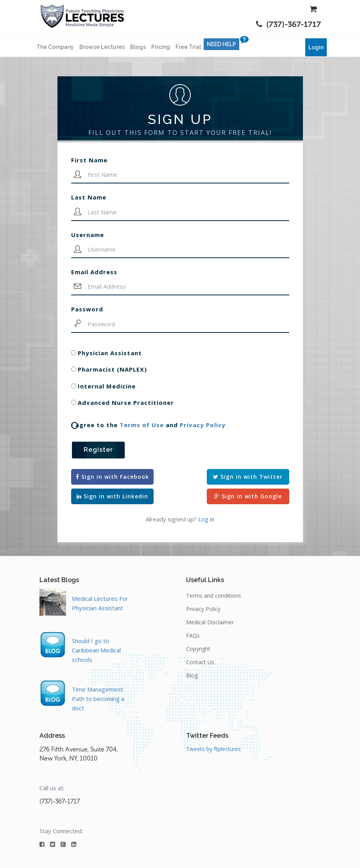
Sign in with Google (248, 496)
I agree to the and (148, 425)
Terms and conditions (214, 596)
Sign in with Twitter (248, 477)
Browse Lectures (102, 47)
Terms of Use (142, 425)
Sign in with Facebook (112, 477)
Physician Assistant (110, 353)
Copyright (198, 649)
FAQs (193, 635)
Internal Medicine (107, 386)
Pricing (161, 47)
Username (88, 235)
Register (98, 450)
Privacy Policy (203, 425)
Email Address (94, 272)
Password (87, 309)
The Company (55, 47)
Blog (192, 675)
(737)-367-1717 (288, 24)
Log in (206, 519)
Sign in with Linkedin (112, 496)
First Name (89, 160)
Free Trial (188, 47)
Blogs (138, 47)
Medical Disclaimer (210, 622)
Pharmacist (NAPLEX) (112, 369)
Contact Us (200, 662)
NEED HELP (221, 44)
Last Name (89, 197)
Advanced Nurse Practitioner (126, 403)
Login (316, 47)
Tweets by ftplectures (213, 749)
